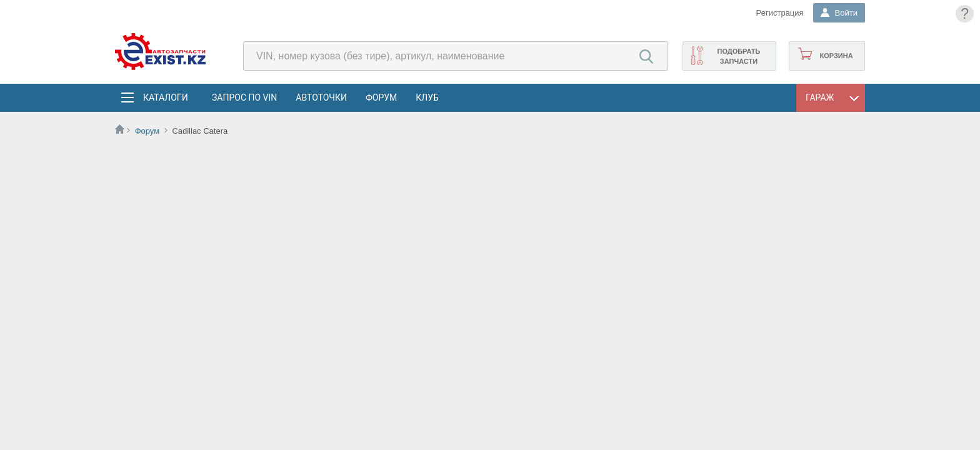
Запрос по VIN (244, 97)
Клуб (427, 97)
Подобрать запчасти (738, 56)
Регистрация (780, 13)
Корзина (836, 56)
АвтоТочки (321, 97)
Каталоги (165, 97)
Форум (381, 97)
